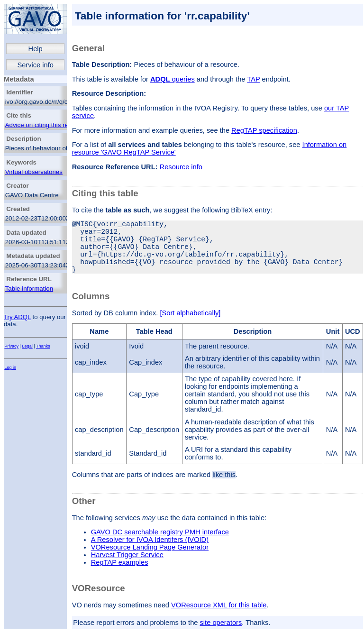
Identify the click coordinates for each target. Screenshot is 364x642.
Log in (10, 367)
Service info (35, 65)
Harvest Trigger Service (127, 568)
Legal (27, 346)
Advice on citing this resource (46, 125)
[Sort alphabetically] (190, 326)
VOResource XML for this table (219, 618)
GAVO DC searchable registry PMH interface (160, 545)
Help (36, 49)
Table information (29, 289)
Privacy (11, 346)
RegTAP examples (120, 576)
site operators (221, 636)
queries (173, 79)
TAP (253, 79)
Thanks (43, 346)
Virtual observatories (34, 172)
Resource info (181, 167)
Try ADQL (17, 317)
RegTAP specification (264, 130)
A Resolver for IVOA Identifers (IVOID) (150, 553)
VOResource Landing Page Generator (150, 560)
